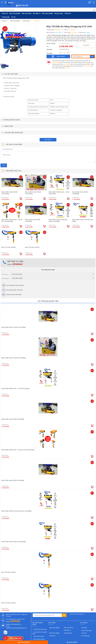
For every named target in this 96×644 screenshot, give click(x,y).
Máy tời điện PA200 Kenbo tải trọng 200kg (83, 220)
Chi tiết (67, 68)
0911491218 (87, 66)
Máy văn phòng (27, 13)
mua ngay (48, 140)
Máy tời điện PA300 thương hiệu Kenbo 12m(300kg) (58, 220)
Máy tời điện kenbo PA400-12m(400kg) (33, 220)
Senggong (58, 30)
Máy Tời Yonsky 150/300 (8, 247)
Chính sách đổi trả (39, 636)
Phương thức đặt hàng (40, 629)
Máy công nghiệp (15, 13)
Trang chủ (5, 13)
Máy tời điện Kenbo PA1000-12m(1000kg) (33, 193)
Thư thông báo (86, 636)
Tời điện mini (37, 21)
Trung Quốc (72, 30)
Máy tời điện (26, 21)
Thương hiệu (6, 17)
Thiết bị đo (68, 13)
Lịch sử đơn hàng (86, 630)
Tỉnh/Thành (5, 274)
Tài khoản (84, 628)
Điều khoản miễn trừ (39, 639)
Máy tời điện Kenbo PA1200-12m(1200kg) (10, 193)
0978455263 (17, 264)
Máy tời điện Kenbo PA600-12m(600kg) (80, 193)
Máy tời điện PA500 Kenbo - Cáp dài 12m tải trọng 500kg (12, 220)
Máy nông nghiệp (47, 13)
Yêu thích (84, 633)
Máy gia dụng (59, 13)
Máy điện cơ (37, 13)
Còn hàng (74, 32)
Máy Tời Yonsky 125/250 (32, 247)
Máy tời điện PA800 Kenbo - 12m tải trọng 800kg (59, 193)
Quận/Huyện (5, 278)
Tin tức (13, 17)
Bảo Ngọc (67, 64)
